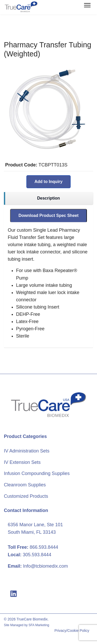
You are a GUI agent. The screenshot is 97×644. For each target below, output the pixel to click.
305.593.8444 (37, 555)
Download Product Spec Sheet (48, 215)
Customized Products (26, 496)
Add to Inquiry (48, 182)
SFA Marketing (39, 625)
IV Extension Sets (22, 462)
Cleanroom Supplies (25, 485)
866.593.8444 (44, 547)
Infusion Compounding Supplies (37, 473)
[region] (48, 199)
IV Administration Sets (27, 451)
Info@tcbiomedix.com (45, 566)
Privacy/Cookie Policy (72, 631)
